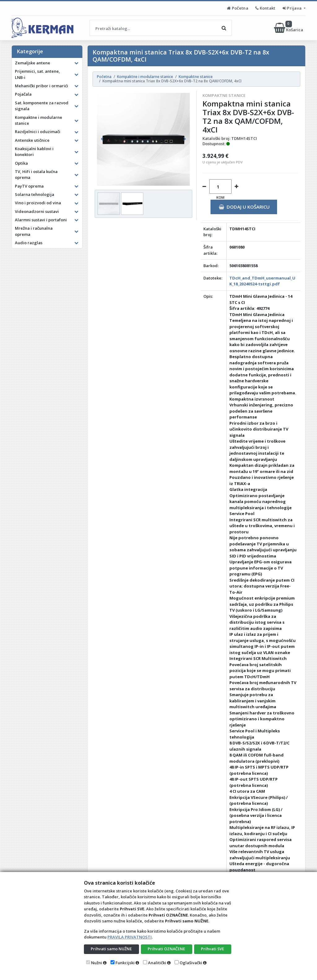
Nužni (97, 963)
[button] (102, 139)
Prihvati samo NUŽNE (111, 949)
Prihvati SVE (213, 949)
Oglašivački (191, 963)
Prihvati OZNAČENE (166, 949)
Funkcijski (125, 963)
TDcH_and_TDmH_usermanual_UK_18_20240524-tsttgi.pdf (262, 281)
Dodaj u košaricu (244, 207)
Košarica (289, 28)
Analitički (157, 963)
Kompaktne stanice (224, 95)
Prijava (293, 8)
